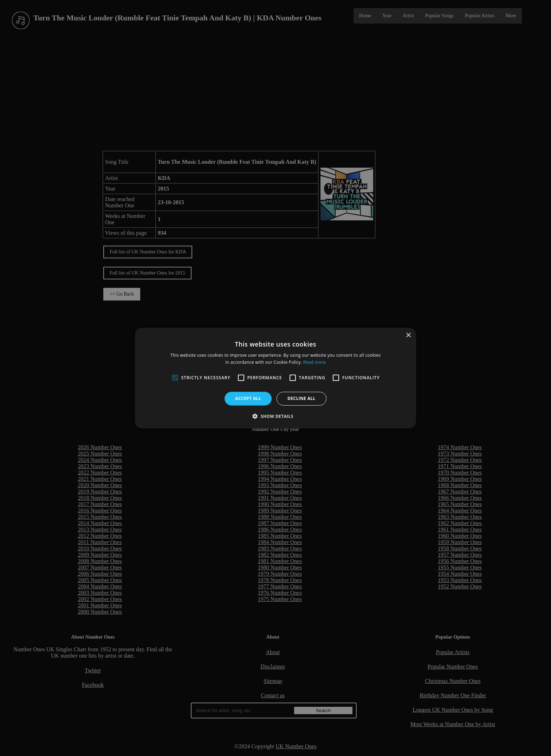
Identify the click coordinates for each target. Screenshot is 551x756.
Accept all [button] (248, 398)
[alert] (275, 378)
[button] (275, 416)
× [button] (408, 335)
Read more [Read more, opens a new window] (315, 362)
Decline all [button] (302, 398)
